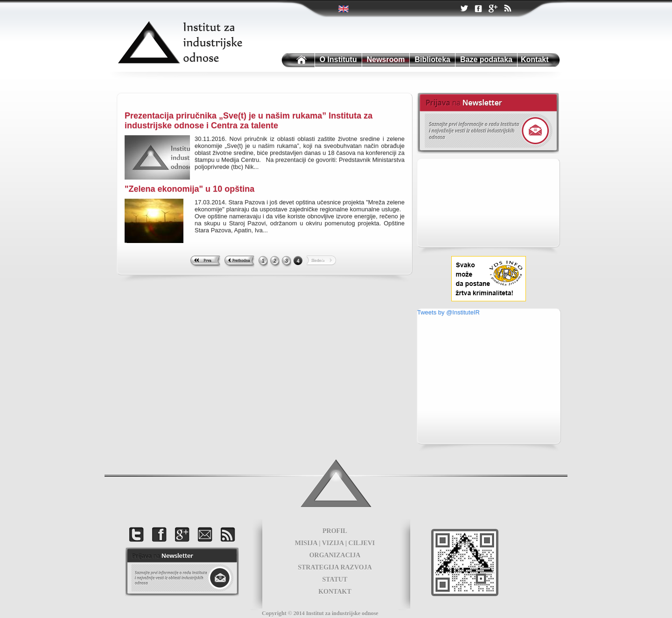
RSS (507, 9)
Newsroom (386, 59)
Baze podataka (486, 59)
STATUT (335, 580)
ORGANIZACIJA (335, 555)
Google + (493, 9)
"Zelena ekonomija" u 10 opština (189, 189)
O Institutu (338, 59)
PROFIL (335, 531)
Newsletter (488, 123)
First (205, 262)
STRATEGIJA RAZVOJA (335, 567)
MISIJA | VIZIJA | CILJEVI (335, 543)
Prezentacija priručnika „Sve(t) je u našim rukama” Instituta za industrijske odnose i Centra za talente (248, 121)
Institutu (297, 60)
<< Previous (239, 262)
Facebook (478, 9)
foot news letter (182, 572)
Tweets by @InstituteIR (448, 312)
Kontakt (535, 59)
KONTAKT (335, 592)
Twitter (344, 9)
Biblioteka (432, 59)
